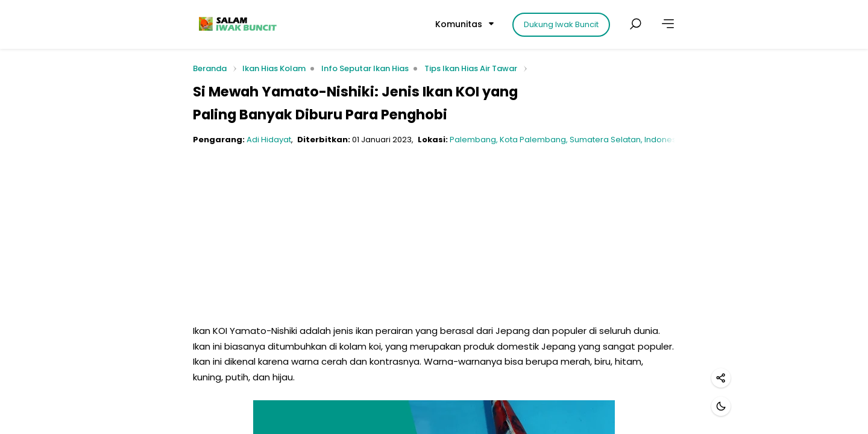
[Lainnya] (668, 24)
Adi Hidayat (269, 140)
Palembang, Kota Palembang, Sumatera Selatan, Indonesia (567, 140)
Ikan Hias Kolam (274, 68)
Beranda (210, 69)
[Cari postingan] (635, 24)
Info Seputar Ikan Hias (365, 68)
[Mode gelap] (721, 406)
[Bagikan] (721, 378)
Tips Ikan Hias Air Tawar (471, 68)
